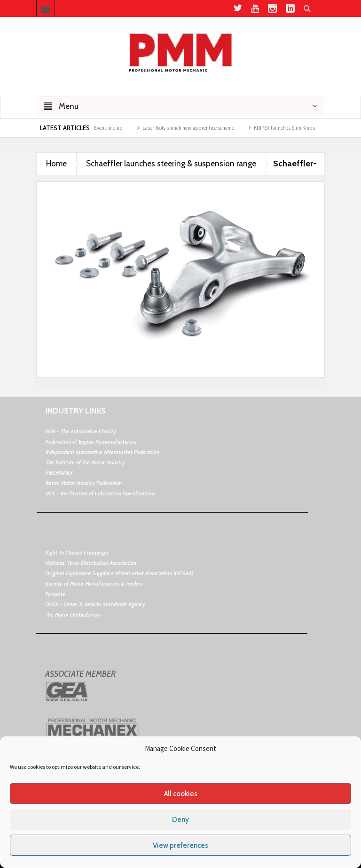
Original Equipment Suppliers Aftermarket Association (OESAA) (119, 573)
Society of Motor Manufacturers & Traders (94, 583)
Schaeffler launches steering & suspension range (171, 164)
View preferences (180, 845)
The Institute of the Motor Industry (85, 462)
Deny (180, 820)
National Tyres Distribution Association (91, 563)
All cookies (181, 794)
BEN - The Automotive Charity (81, 431)
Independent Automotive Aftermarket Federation (102, 452)
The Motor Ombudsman (73, 614)
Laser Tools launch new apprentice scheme (194, 128)
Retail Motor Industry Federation (84, 483)
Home (56, 164)
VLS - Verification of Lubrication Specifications (101, 493)
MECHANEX (59, 473)
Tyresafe (55, 594)
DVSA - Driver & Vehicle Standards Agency (95, 604)
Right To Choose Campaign (77, 552)
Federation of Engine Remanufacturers (91, 442)
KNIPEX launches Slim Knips (290, 128)
